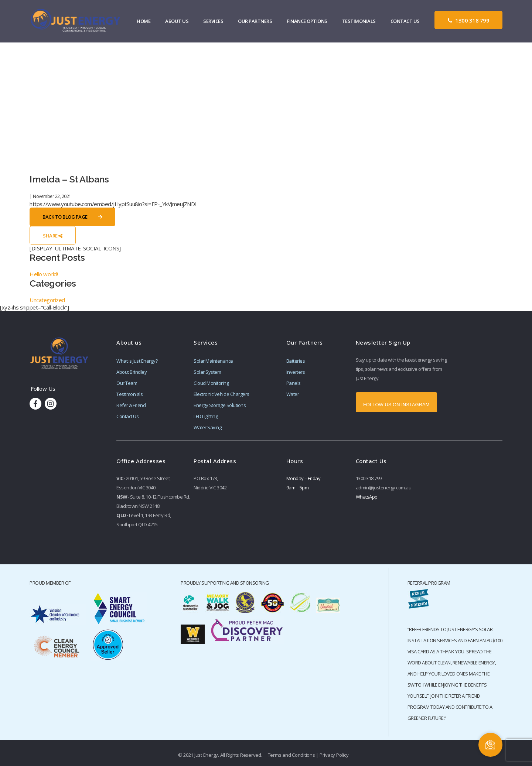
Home (144, 21)
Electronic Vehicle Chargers (221, 394)
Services (214, 21)
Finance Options (307, 21)
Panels (294, 383)
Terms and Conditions (291, 755)
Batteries (296, 361)
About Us (177, 21)
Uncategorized (47, 300)
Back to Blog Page (65, 217)
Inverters (296, 372)
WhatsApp (367, 497)
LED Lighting (206, 416)
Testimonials (359, 21)
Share (53, 236)
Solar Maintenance (213, 361)
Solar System (207, 372)
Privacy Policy (334, 755)
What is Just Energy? (137, 361)
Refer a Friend (131, 405)
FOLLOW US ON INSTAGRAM (396, 405)
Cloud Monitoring (211, 383)
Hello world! (44, 274)
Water (293, 394)
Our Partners (255, 21)
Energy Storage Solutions (220, 405)
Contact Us (405, 21)
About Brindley (132, 372)
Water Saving (207, 427)
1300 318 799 (468, 21)
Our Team (127, 383)
